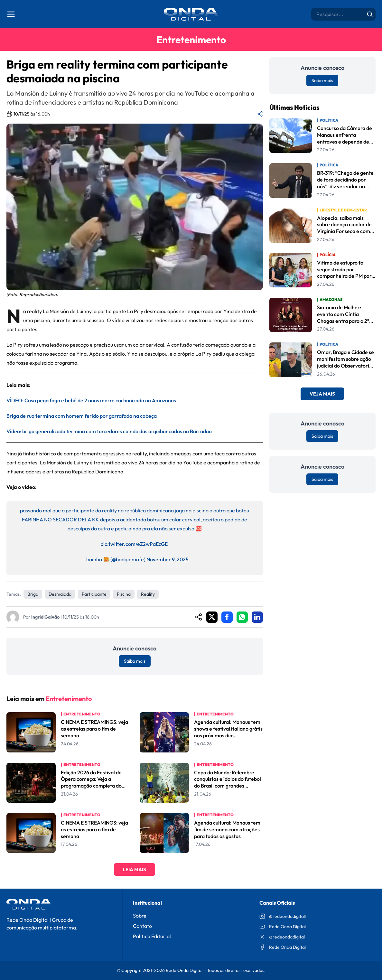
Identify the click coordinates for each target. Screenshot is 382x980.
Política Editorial (152, 936)
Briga (33, 594)
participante (94, 594)
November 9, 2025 (168, 559)
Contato (142, 926)
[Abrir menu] (11, 14)
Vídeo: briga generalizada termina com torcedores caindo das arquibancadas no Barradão (109, 431)
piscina (124, 594)
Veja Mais (322, 394)
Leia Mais (135, 869)
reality (148, 594)
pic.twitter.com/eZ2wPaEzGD (135, 544)
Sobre (140, 916)
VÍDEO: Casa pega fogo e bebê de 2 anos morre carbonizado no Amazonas (91, 400)
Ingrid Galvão (45, 617)
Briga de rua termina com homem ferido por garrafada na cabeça (82, 416)
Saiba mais (135, 661)
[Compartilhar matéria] (260, 114)
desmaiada (60, 594)
